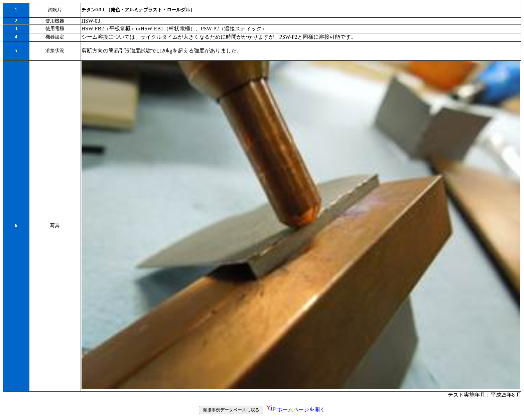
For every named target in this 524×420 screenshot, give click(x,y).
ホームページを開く (301, 410)
